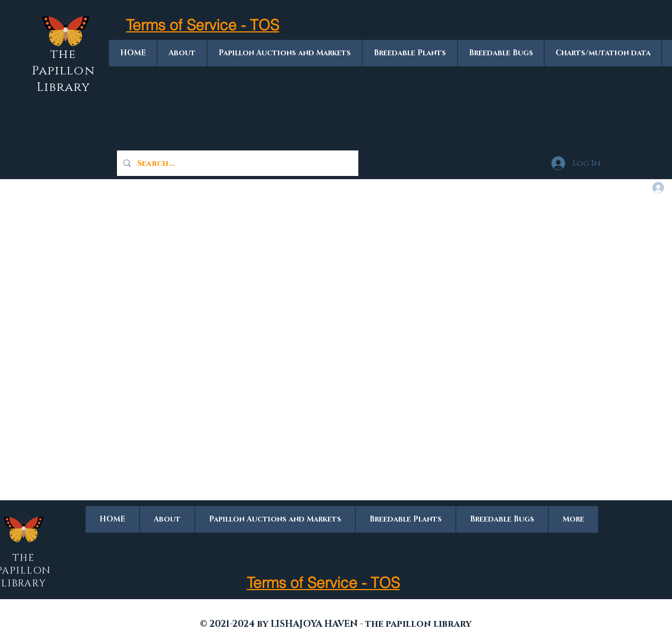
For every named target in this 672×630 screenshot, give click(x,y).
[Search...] (237, 163)
